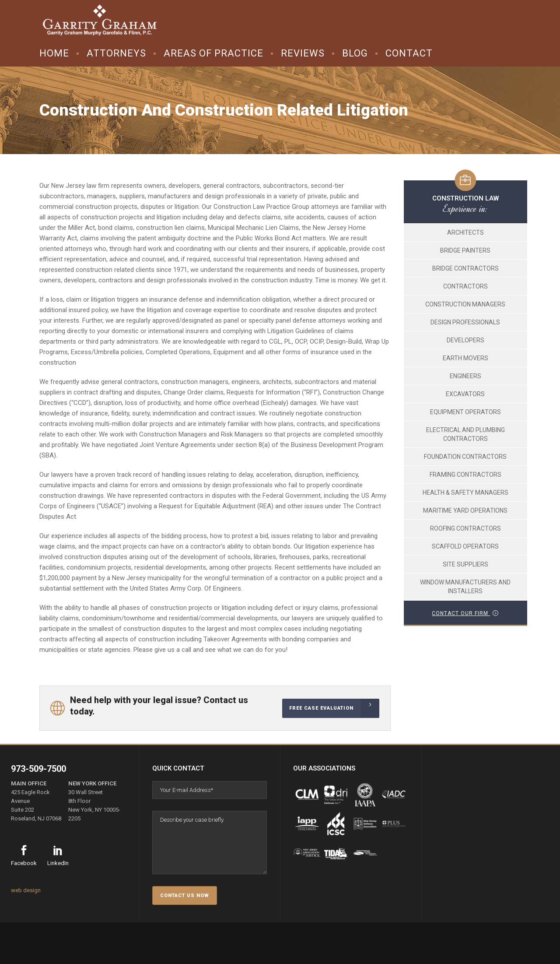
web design (26, 890)
